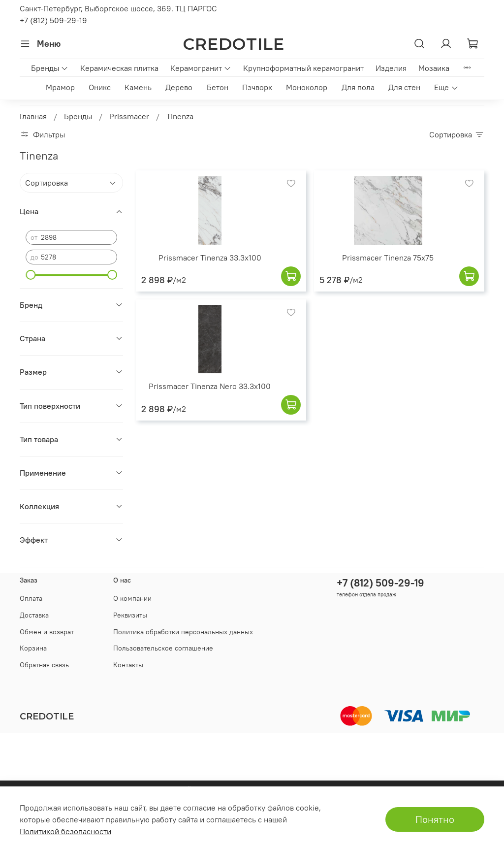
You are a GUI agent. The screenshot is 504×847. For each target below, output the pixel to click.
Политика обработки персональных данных (183, 632)
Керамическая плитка (119, 68)
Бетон (218, 87)
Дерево (179, 87)
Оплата (31, 598)
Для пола (358, 87)
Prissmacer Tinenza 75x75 (388, 258)
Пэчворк (257, 87)
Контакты (128, 665)
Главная (33, 116)
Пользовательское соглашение (163, 648)
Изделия (391, 68)
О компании (132, 598)
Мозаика (434, 68)
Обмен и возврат (47, 632)
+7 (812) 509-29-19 (53, 20)
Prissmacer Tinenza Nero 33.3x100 (210, 386)
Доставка (34, 615)
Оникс (100, 87)
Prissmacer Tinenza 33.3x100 (210, 258)
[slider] (31, 275)
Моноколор (307, 87)
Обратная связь (44, 665)
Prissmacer (129, 116)
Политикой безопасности (65, 831)
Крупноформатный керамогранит (303, 68)
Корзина (33, 648)
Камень (138, 87)
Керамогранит (201, 68)
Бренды (50, 68)
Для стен (404, 87)
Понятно (435, 819)
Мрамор (60, 87)
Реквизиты (130, 615)
